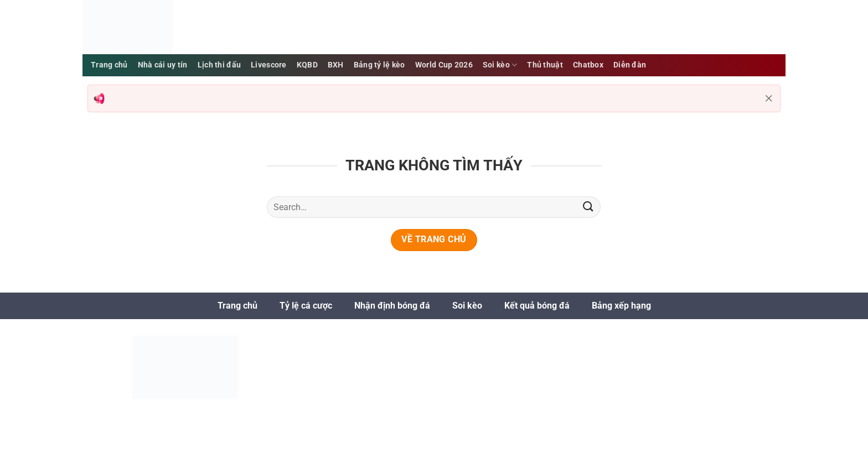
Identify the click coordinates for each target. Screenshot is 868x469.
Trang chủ (237, 306)
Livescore (269, 65)
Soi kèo (500, 65)
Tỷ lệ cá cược (306, 306)
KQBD (307, 65)
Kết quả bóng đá (537, 306)
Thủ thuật (545, 65)
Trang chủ (109, 65)
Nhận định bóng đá (392, 306)
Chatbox (588, 65)
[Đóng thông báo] (769, 98)
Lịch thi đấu (219, 65)
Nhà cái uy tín (163, 65)
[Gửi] (588, 207)
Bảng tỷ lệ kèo (379, 65)
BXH (336, 65)
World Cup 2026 (444, 65)
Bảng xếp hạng (621, 306)
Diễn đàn (630, 65)
